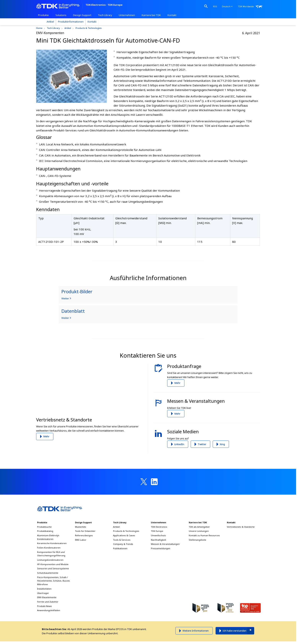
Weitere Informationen (196, 631)
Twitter (202, 444)
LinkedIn (179, 444)
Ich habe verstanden (234, 631)
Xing (222, 444)
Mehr (46, 436)
